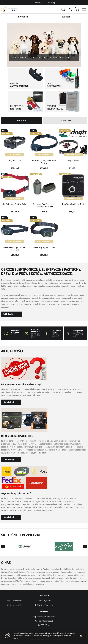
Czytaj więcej (9, 402)
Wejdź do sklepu (9, 314)
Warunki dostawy (14, 605)
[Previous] (3, 546)
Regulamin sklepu (14, 601)
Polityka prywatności (44, 605)
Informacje (37, 3)
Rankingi (51, 3)
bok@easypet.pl (46, 621)
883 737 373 (46, 625)
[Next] (85, 546)
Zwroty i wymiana (44, 601)
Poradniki (23, 17)
